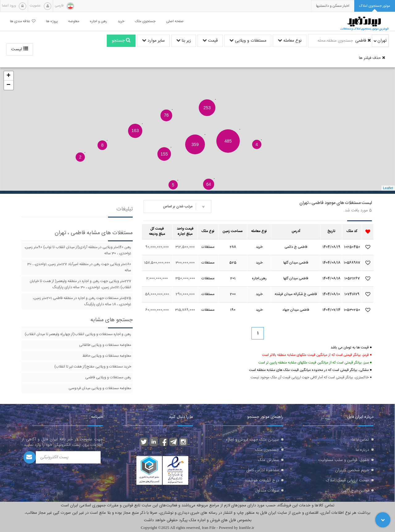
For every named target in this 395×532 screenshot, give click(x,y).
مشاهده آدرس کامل (263, 470)
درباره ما (362, 450)
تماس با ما (360, 440)
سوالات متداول (267, 491)
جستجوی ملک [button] (145, 21)
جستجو (121, 41)
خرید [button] (121, 21)
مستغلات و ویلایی (248, 41)
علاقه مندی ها (23, 21)
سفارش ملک (268, 460)
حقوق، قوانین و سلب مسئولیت (344, 460)
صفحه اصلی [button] (175, 21)
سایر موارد (153, 41)
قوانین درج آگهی (355, 491)
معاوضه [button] (74, 21)
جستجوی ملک (267, 450)
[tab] (375, 6)
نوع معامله (290, 41)
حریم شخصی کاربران (352, 470)
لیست (20, 49)
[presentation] (333, 6)
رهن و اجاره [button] (98, 21)
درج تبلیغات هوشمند (262, 480)
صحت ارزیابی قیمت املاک (347, 480)
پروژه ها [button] (52, 21)
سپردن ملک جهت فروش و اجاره (252, 440)
